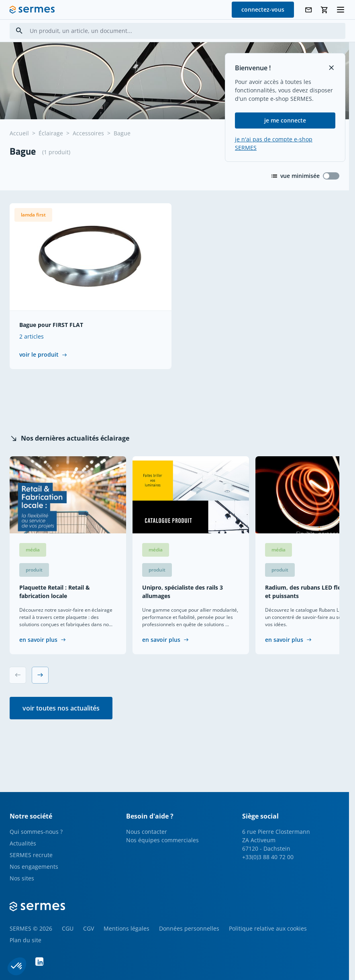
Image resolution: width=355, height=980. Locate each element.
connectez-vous (263, 9)
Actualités (23, 843)
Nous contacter (147, 832)
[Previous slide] (18, 675)
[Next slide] (40, 675)
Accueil (19, 133)
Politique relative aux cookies (268, 928)
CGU (68, 928)
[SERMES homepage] (32, 10)
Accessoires (88, 133)
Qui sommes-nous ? (36, 832)
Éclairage (51, 133)
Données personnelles (189, 928)
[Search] (19, 31)
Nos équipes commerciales (162, 840)
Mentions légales (126, 928)
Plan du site (26, 940)
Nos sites (22, 878)
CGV (89, 928)
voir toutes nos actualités (61, 708)
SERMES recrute (31, 855)
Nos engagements (34, 867)
